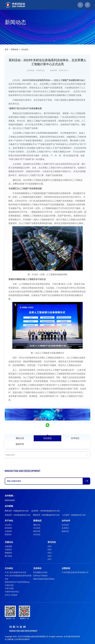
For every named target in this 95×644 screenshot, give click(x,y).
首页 (7, 49)
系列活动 (52, 542)
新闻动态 (15, 49)
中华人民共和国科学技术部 (15, 572)
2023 (50, 553)
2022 (50, 556)
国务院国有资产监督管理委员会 (17, 582)
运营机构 (8, 531)
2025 (50, 546)
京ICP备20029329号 (72, 637)
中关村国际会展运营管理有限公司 (75, 572)
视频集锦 (8, 553)
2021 (50, 559)
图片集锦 (8, 556)
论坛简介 (8, 525)
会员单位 (65, 528)
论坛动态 (25, 49)
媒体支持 (65, 531)
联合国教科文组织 (40, 572)
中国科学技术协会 (12, 592)
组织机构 (8, 528)
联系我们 (8, 535)
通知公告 (20, 438)
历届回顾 (8, 546)
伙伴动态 (75, 438)
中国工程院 (9, 588)
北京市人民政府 (11, 595)
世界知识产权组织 (40, 576)
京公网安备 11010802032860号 (17, 639)
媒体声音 (20, 444)
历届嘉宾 (8, 550)
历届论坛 (9, 542)
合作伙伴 (66, 521)
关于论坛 (9, 521)
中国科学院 (9, 585)
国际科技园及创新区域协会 (44, 579)
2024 (50, 550)
